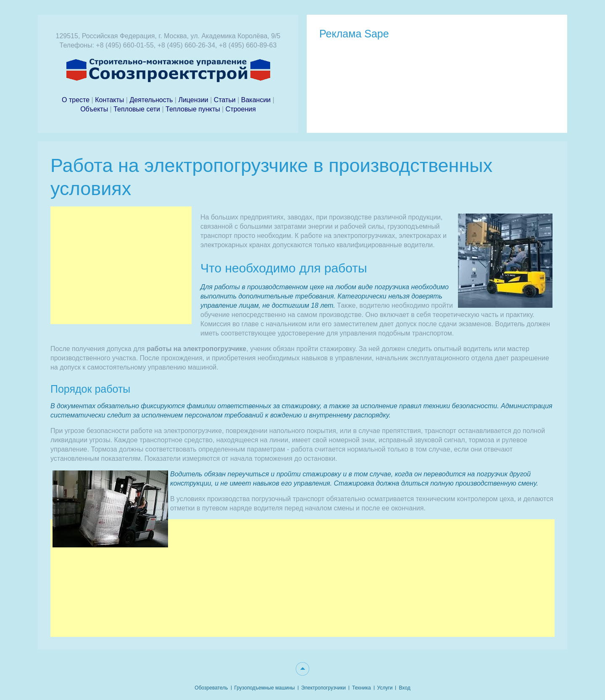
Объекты (94, 109)
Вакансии (256, 100)
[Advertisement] (121, 265)
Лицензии (193, 100)
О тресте (77, 100)
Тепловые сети (138, 109)
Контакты (109, 100)
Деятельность (152, 100)
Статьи (225, 100)
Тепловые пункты (193, 109)
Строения (241, 109)
